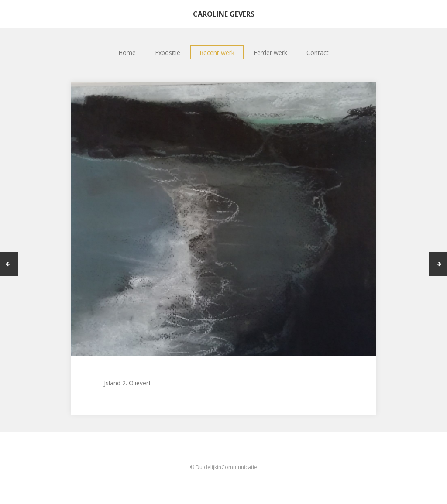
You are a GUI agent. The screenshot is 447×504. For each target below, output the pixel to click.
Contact (318, 53)
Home (127, 53)
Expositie (168, 53)
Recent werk (217, 53)
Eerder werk (270, 53)
